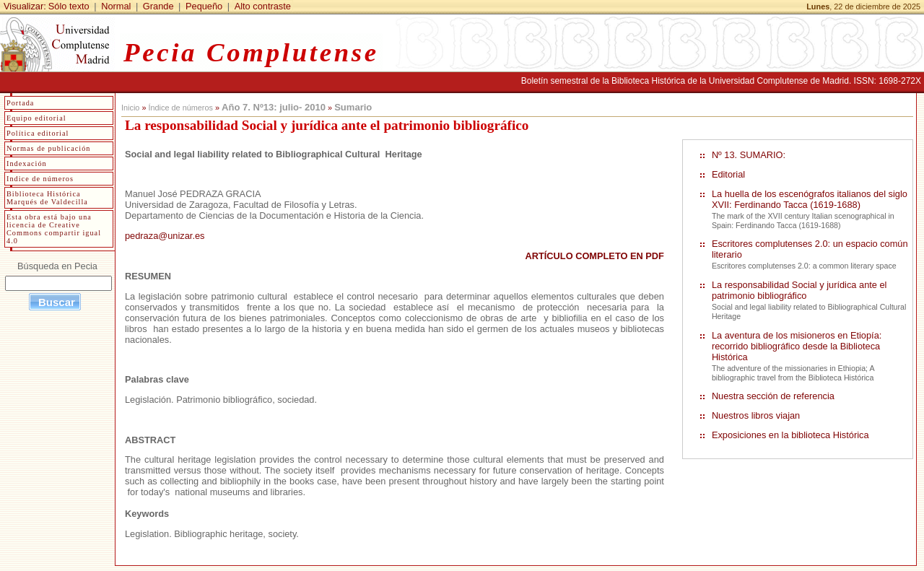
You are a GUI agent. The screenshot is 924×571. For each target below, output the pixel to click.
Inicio (130, 108)
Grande (158, 6)
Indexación (27, 164)
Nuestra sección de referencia (773, 396)
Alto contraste (263, 6)
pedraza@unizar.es (165, 236)
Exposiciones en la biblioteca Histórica (790, 435)
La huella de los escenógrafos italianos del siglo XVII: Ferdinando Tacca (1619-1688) (810, 199)
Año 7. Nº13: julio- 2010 (274, 107)
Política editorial (38, 133)
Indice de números (40, 179)
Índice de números (180, 108)
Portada (20, 103)
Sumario (353, 107)
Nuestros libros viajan (756, 415)
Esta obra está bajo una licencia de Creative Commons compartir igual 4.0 (54, 229)
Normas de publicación (48, 148)
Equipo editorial (36, 118)
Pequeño (204, 6)
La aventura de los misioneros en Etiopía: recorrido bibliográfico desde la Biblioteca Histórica (797, 346)
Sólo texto (69, 6)
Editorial (728, 174)
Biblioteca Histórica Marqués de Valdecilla (47, 198)
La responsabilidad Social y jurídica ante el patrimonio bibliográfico (799, 290)
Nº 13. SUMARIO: (749, 155)
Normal (116, 6)
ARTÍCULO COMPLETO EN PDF (594, 256)
